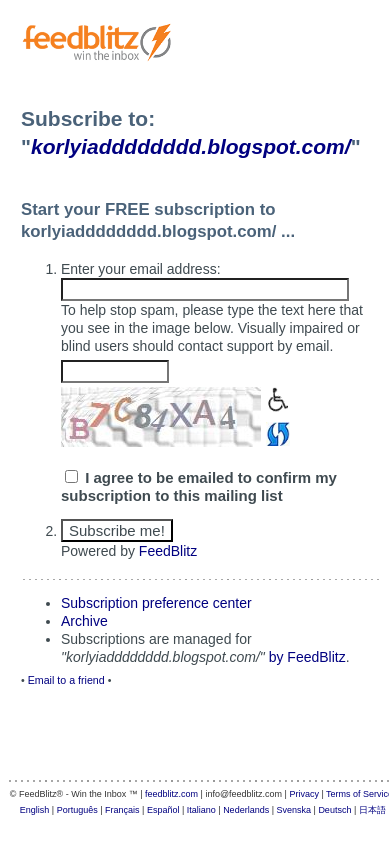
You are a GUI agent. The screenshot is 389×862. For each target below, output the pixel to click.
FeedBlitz (168, 551)
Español (163, 810)
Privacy (304, 794)
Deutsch (334, 810)
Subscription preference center (156, 603)
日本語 (372, 810)
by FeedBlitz (307, 657)
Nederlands (246, 810)
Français (122, 810)
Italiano (201, 810)
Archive (84, 621)
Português (77, 810)
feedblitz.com (171, 794)
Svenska (294, 810)
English (35, 810)
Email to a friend (66, 680)
